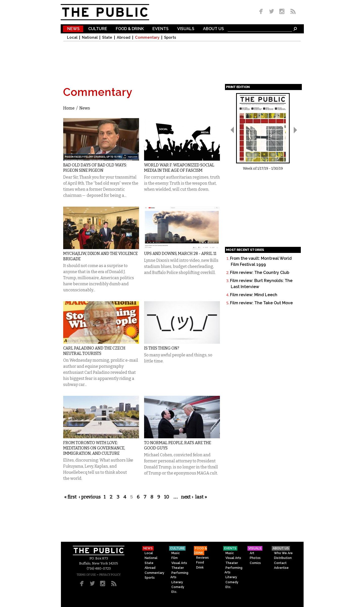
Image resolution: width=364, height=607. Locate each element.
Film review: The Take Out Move (261, 303)
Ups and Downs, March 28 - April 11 (180, 254)
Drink (200, 568)
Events (161, 29)
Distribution (283, 558)
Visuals (186, 29)
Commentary (147, 38)
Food (200, 562)
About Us (213, 29)
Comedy (178, 587)
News (73, 29)
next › (187, 497)
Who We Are (283, 553)
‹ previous (90, 497)
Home (69, 108)
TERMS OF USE (86, 575)
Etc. (174, 592)
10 (167, 497)
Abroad (124, 38)
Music (176, 553)
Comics (255, 563)
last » (201, 497)
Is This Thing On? (162, 348)
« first (70, 497)
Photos (255, 558)
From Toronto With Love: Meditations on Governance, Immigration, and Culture (94, 448)
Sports (170, 38)
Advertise (281, 568)
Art (252, 553)
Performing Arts (179, 575)
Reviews (202, 558)
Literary (177, 582)
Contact (280, 563)
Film (175, 558)
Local (72, 38)
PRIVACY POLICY (110, 575)
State (107, 38)
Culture (98, 29)
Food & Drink (130, 29)
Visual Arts (179, 563)
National (90, 38)
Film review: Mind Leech (254, 295)
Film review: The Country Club (260, 273)
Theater (178, 568)
